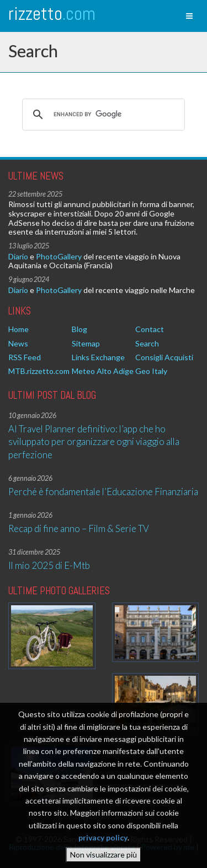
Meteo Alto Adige (103, 371)
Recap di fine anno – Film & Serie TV (79, 528)
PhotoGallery (59, 256)
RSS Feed (25, 357)
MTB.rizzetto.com (39, 371)
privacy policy (103, 837)
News (18, 343)
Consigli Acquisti (164, 357)
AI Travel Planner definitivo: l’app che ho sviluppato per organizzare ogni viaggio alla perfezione (94, 442)
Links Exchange (98, 357)
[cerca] (102, 115)
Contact (150, 329)
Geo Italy (151, 371)
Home (18, 329)
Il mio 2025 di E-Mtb (49, 565)
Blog (79, 329)
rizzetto (52, 13)
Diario (18, 256)
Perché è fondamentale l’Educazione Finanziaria (103, 492)
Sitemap (86, 343)
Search (147, 343)
